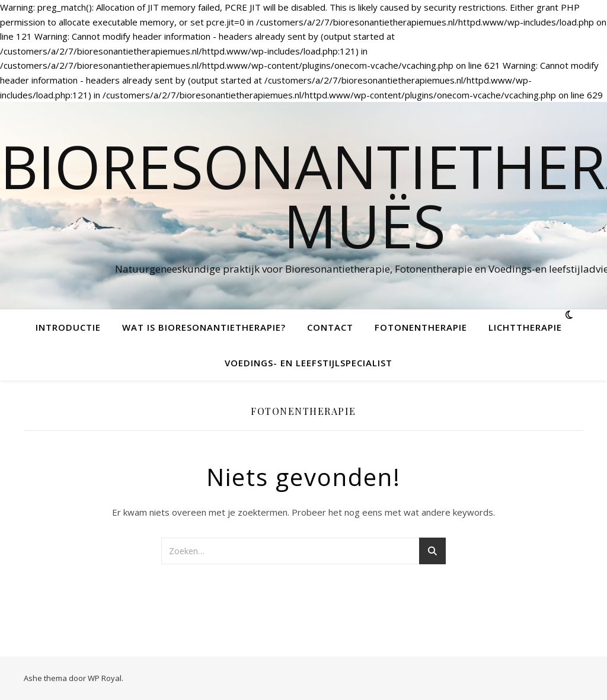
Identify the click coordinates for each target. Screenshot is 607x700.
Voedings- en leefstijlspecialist (309, 363)
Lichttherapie (525, 327)
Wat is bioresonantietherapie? (204, 327)
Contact (330, 327)
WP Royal (105, 678)
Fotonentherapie (421, 327)
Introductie (68, 327)
